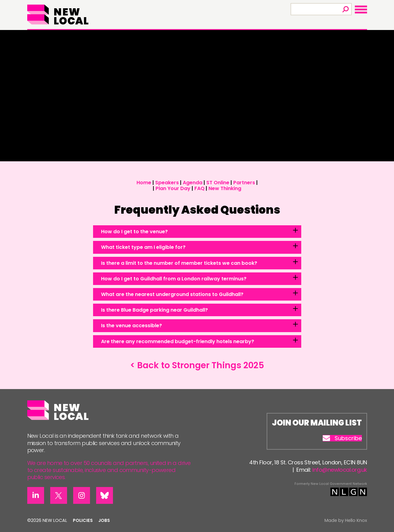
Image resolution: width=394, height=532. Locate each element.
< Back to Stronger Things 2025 (197, 365)
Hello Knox (356, 520)
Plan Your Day (173, 188)
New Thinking (225, 188)
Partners (244, 183)
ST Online (218, 183)
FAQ (199, 188)
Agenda (193, 183)
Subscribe (342, 438)
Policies (83, 520)
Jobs (104, 520)
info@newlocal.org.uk (340, 470)
